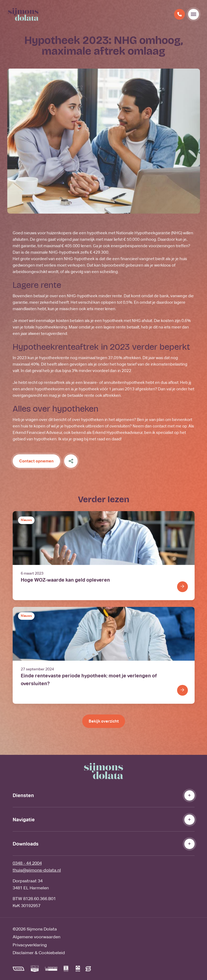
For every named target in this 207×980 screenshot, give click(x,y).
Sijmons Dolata (42, 929)
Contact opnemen (36, 461)
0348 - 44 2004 (27, 863)
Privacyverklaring (30, 945)
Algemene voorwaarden (37, 937)
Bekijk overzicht (104, 721)
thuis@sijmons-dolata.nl (37, 870)
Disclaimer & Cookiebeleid (39, 953)
